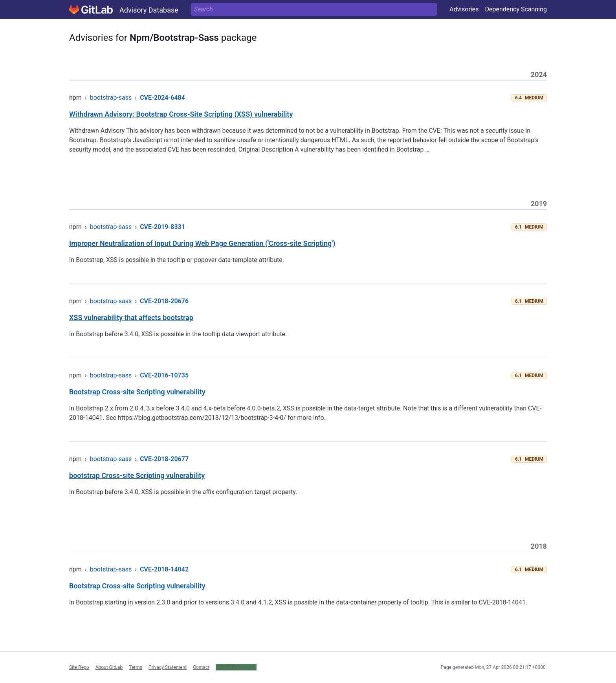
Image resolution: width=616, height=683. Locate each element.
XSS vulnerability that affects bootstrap (131, 318)
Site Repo (79, 667)
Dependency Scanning (516, 9)
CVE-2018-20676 (164, 301)
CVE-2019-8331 (162, 227)
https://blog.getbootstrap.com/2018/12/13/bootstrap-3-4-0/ (202, 418)
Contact (201, 667)
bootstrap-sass (111, 98)
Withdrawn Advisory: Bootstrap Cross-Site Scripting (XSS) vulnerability (181, 114)
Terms (136, 667)
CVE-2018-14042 (164, 569)
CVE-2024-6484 (162, 98)
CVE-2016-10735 (164, 375)
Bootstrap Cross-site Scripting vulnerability (137, 392)
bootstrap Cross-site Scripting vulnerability (137, 475)
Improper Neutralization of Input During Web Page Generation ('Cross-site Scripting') (202, 243)
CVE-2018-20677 (164, 459)
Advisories (464, 9)
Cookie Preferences (236, 667)
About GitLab (109, 667)
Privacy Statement (168, 667)
